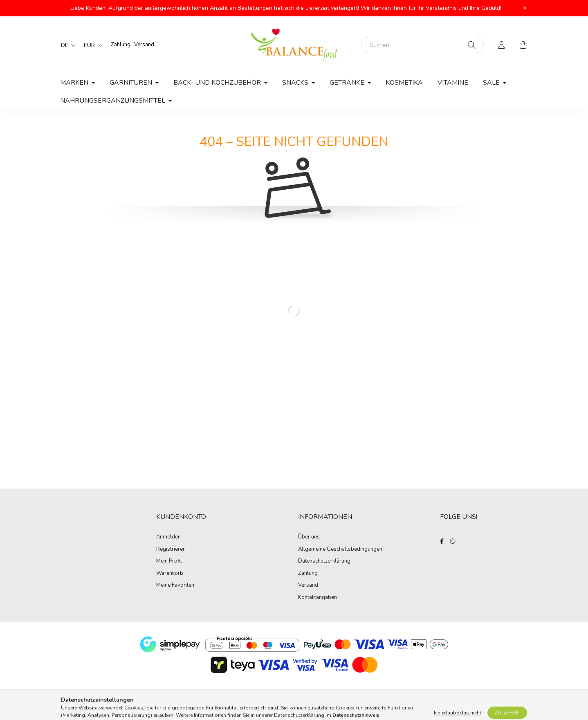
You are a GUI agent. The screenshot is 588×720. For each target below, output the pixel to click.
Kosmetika (404, 83)
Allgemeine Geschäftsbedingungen (340, 550)
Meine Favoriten (175, 585)
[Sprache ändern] (66, 45)
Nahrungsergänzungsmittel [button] (113, 101)
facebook (442, 541)
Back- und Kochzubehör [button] (218, 83)
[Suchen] (422, 45)
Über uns (309, 537)
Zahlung (121, 45)
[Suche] (472, 45)
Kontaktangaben (318, 598)
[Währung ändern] (91, 45)
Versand (144, 45)
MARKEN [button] (75, 83)
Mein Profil (169, 561)
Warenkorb (170, 574)
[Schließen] (525, 8)
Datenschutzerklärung (324, 561)
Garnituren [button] (132, 83)
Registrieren (171, 550)
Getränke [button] (348, 83)
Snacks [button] (296, 83)
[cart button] (523, 45)
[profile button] (502, 45)
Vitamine (453, 83)
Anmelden (168, 537)
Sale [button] (492, 83)
